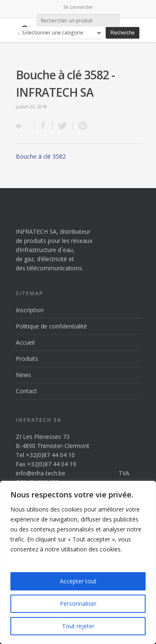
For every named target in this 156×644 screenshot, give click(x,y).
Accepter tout (78, 581)
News (24, 375)
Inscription (30, 310)
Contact (26, 391)
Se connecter (78, 7)
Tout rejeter (78, 626)
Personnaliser (78, 604)
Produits (27, 359)
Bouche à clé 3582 (41, 156)
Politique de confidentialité (51, 326)
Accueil (25, 342)
